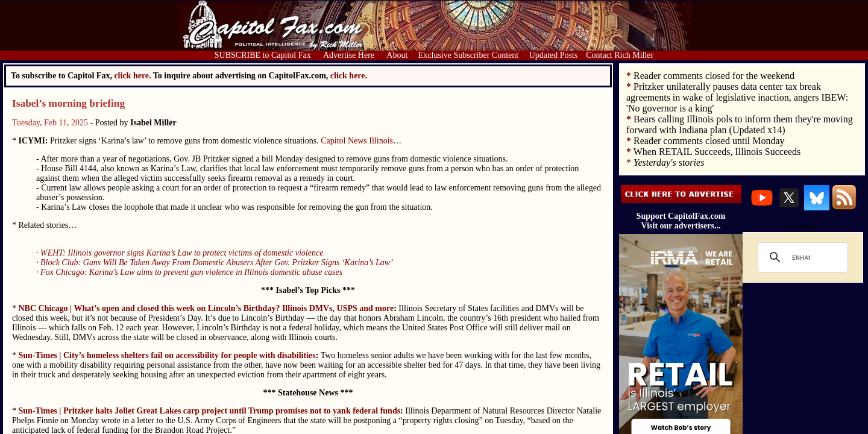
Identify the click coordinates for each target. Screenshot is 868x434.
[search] (801, 257)
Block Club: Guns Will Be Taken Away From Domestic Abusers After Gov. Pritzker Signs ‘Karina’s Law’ (217, 263)
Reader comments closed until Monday (709, 141)
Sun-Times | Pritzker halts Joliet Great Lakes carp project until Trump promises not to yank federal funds (210, 411)
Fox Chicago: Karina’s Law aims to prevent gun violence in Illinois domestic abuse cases (191, 272)
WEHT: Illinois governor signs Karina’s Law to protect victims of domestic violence (182, 253)
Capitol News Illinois (357, 141)
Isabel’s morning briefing (68, 103)
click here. (349, 76)
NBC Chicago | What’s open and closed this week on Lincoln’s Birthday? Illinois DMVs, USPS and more (206, 308)
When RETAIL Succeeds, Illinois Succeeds (717, 152)
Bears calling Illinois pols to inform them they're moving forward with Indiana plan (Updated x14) (740, 124)
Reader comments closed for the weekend (714, 76)
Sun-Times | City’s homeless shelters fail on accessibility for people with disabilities (167, 355)
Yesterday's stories (669, 162)
